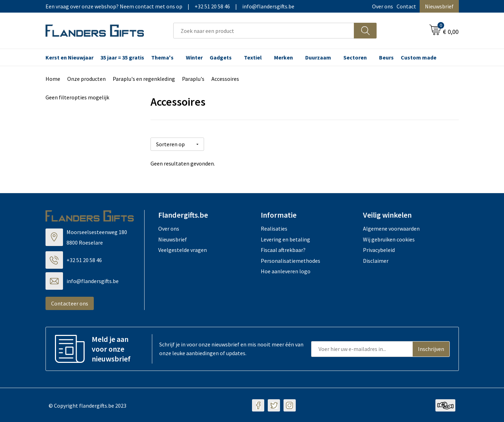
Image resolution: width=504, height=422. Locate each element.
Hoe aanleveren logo (286, 270)
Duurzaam (318, 57)
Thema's (162, 57)
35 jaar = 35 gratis (122, 57)
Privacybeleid (379, 249)
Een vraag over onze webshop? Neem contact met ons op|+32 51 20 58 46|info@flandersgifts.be (170, 6)
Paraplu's (193, 79)
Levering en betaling (285, 238)
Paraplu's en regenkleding (144, 79)
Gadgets (221, 57)
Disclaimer (376, 260)
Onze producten (86, 79)
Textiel (253, 57)
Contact (406, 6)
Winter (194, 57)
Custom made (419, 57)
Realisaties (274, 228)
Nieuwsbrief (439, 6)
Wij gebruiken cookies (389, 238)
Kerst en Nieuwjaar (69, 57)
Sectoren (355, 57)
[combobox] (264, 31)
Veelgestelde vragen (183, 249)
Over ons (383, 6)
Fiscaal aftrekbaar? (283, 249)
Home (53, 79)
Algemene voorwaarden (391, 228)
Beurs (386, 57)
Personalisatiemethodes (290, 260)
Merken (283, 57)
